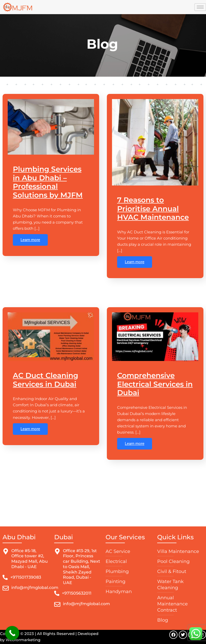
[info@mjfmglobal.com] (6, 588)
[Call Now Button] (12, 633)
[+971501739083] (5, 577)
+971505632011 (77, 593)
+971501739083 (26, 577)
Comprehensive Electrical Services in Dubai (155, 384)
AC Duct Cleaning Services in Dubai (45, 380)
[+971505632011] (57, 593)
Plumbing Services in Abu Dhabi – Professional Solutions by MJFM (48, 182)
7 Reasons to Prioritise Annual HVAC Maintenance (153, 208)
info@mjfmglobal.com (35, 588)
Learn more (30, 240)
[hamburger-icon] (200, 7)
